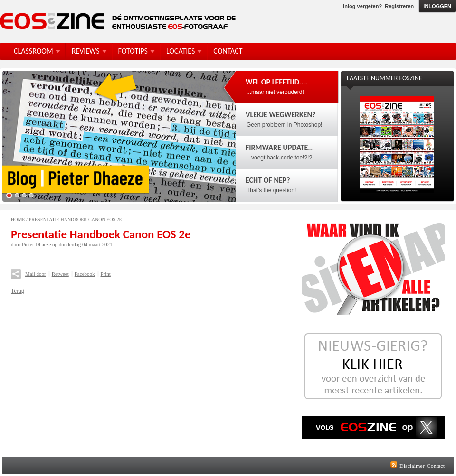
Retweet (60, 274)
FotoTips (133, 51)
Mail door (36, 274)
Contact (436, 466)
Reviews (86, 51)
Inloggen (437, 6)
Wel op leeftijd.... (276, 82)
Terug (18, 291)
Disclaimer (412, 466)
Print (106, 274)
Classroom (33, 51)
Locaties (180, 51)
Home (18, 219)
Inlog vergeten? (362, 6)
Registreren (399, 6)
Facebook (85, 274)
